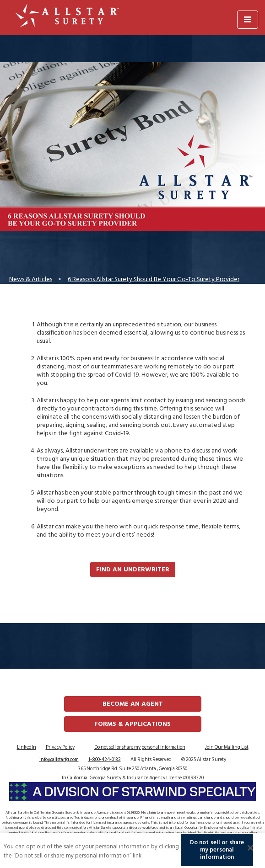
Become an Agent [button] (133, 704)
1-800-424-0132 (105, 760)
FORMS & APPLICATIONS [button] (132, 724)
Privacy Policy (60, 747)
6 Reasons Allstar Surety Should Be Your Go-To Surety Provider (154, 279)
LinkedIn (27, 747)
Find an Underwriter (133, 569)
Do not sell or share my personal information (140, 747)
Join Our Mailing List (227, 747)
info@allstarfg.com (59, 760)
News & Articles (31, 279)
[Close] (250, 851)
